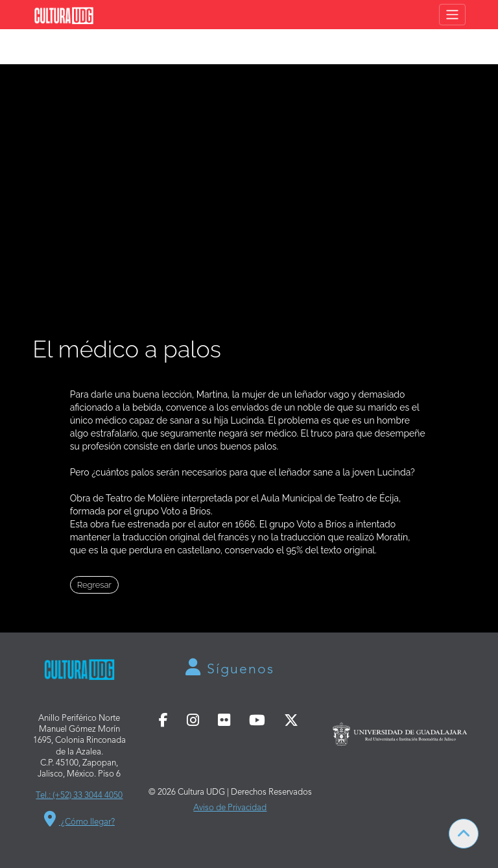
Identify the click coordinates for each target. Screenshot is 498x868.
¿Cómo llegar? (79, 819)
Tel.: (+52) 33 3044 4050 (79, 796)
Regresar (94, 585)
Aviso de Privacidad (230, 808)
